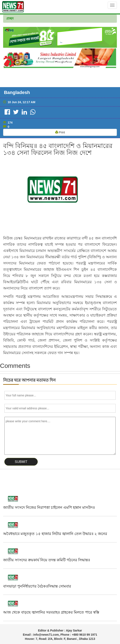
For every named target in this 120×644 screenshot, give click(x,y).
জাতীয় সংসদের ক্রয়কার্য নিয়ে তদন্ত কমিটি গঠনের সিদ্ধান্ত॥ (47, 560)
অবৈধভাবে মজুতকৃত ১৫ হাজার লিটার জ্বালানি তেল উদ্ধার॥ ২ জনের (55, 534)
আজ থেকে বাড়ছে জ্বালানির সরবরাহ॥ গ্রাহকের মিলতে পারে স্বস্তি (51, 612)
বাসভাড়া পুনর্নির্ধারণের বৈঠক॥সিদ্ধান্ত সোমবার (37, 586)
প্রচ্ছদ (10, 18)
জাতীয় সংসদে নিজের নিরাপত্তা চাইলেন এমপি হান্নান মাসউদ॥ (49, 507)
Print (60, 132)
